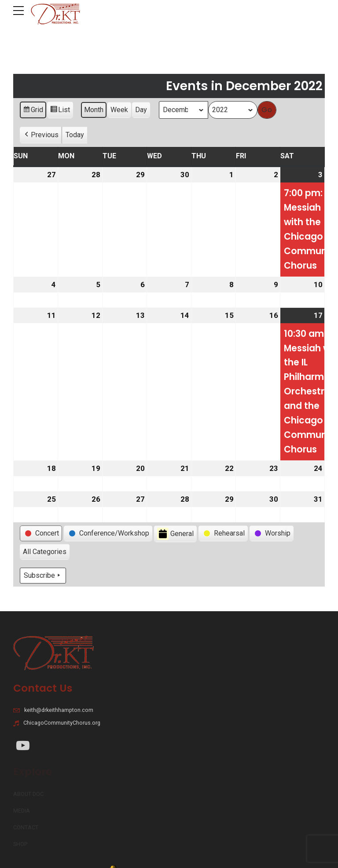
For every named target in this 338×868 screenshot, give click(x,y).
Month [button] (94, 110)
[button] (41, 135)
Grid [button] (33, 111)
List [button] (60, 111)
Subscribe (43, 576)
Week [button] (119, 110)
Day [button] (141, 110)
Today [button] (75, 135)
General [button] (175, 534)
